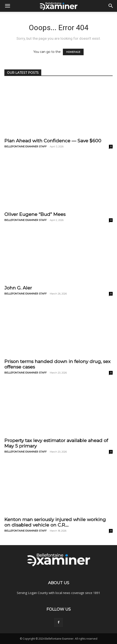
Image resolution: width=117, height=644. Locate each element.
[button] (7, 6)
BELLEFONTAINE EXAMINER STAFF (26, 146)
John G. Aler (18, 288)
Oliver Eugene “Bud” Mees (35, 214)
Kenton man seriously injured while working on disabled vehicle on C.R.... (55, 522)
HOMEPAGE (73, 52)
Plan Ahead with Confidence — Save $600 (53, 141)
